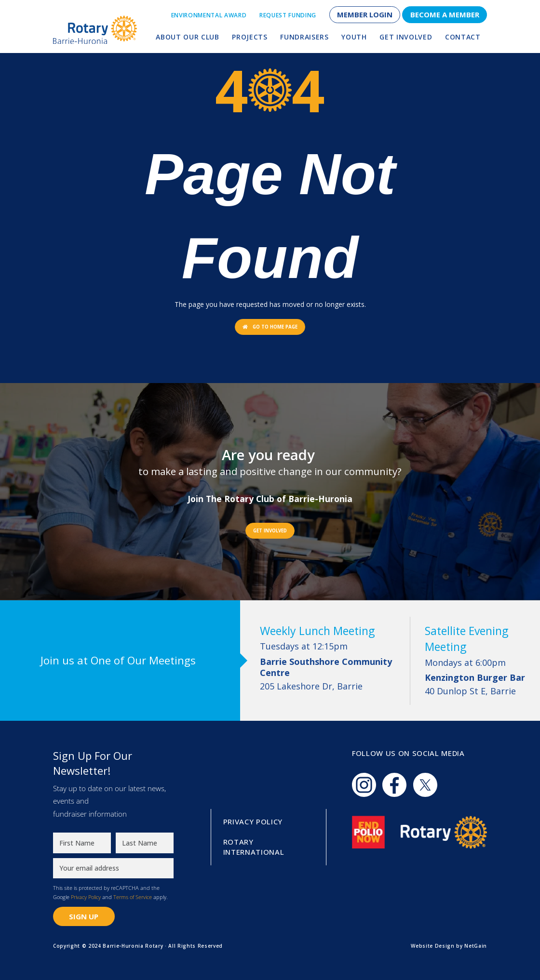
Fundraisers (304, 37)
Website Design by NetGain (449, 946)
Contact (463, 37)
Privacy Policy (86, 897)
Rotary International (254, 847)
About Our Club (187, 37)
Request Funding (288, 15)
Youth (354, 37)
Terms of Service (133, 897)
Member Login (365, 14)
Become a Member (445, 14)
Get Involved (406, 37)
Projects (250, 37)
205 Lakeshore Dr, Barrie (328, 674)
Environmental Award (209, 15)
